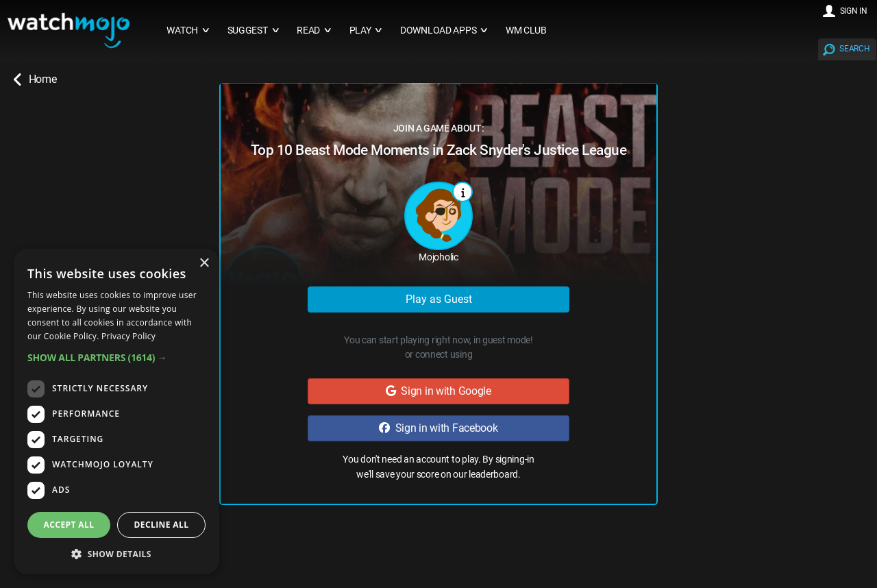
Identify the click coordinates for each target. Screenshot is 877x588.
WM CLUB (526, 30)
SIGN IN (854, 11)
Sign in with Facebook (438, 428)
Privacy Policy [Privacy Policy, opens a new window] (128, 336)
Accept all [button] (69, 525)
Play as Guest (439, 299)
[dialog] (116, 412)
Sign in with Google (438, 391)
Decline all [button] (162, 525)
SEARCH (854, 49)
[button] (116, 357)
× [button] (204, 264)
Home (35, 79)
